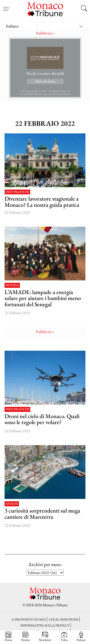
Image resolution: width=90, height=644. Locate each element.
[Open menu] (6, 6)
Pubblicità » (45, 33)
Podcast (81, 637)
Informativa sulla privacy (45, 625)
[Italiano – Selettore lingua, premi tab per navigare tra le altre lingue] (45, 26)
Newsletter (45, 637)
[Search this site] (84, 9)
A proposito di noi (29, 619)
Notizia (12, 285)
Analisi (12, 504)
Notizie (25, 637)
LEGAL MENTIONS (64, 619)
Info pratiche (17, 192)
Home (8, 637)
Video (64, 637)
